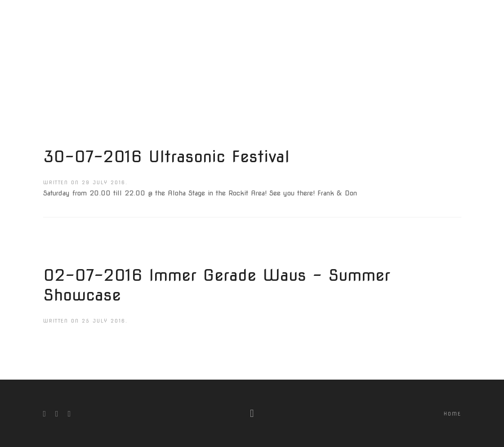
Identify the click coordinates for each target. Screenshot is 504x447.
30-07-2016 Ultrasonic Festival (166, 156)
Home (453, 414)
